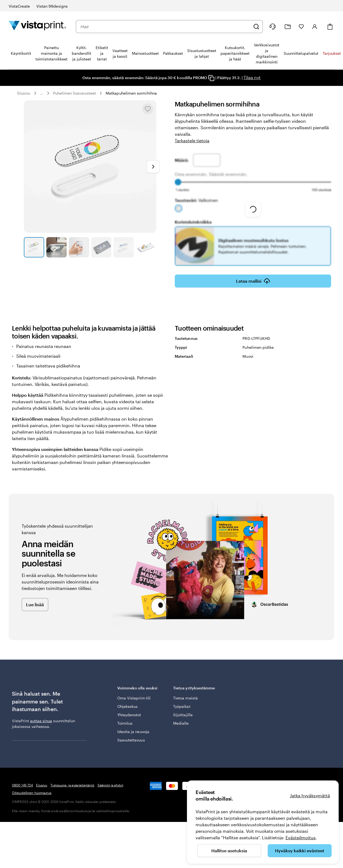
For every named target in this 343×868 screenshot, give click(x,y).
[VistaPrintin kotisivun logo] (37, 26)
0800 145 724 (22, 785)
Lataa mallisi (253, 281)
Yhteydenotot (129, 715)
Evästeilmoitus (301, 838)
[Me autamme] (273, 27)
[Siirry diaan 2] (56, 247)
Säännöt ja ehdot (110, 785)
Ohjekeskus (128, 706)
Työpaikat (182, 706)
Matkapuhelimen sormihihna (131, 93)
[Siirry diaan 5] (124, 247)
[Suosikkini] (301, 27)
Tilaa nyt (252, 77)
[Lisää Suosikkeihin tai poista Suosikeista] (148, 109)
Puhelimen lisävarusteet (75, 93)
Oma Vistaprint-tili (134, 698)
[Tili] (315, 27)
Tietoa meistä (185, 698)
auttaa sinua (41, 721)
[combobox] (165, 27)
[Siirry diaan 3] (79, 247)
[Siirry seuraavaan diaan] (153, 167)
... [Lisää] (42, 93)
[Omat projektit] (288, 27)
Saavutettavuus (131, 740)
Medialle (181, 723)
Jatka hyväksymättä (310, 796)
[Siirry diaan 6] (146, 247)
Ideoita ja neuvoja (133, 732)
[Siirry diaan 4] (101, 247)
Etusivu (24, 93)
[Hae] (256, 27)
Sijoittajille (183, 715)
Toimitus (125, 723)
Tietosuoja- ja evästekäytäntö (72, 785)
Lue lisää (35, 604)
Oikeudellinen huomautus (32, 793)
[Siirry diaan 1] (34, 247)
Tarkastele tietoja (192, 141)
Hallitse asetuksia (229, 851)
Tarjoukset (332, 53)
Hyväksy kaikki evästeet (300, 851)
